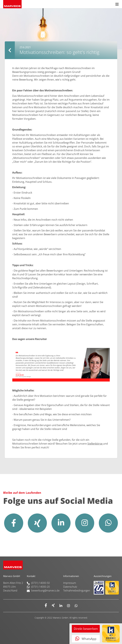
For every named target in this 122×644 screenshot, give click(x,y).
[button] (117, 4)
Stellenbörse (95, 444)
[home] (56, 4)
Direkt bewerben (86, 629)
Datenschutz (70, 587)
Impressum (70, 583)
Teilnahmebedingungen (77, 591)
